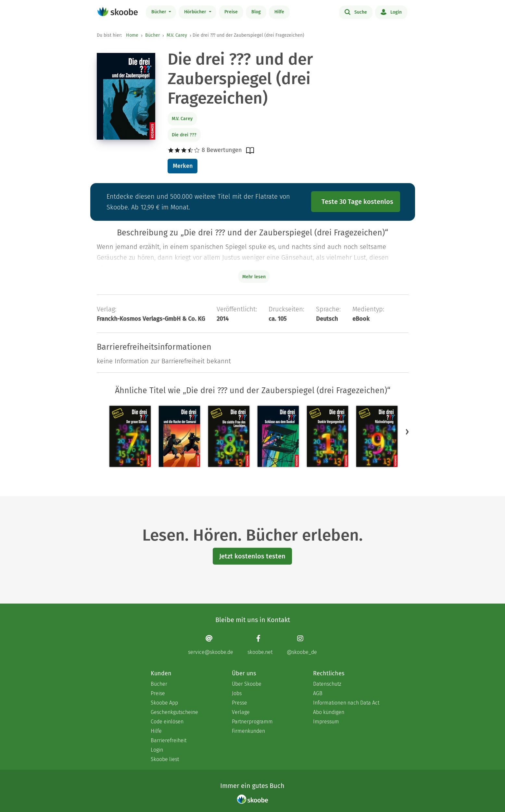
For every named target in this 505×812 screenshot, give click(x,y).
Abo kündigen (329, 712)
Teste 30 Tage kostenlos (357, 202)
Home (132, 35)
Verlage (241, 712)
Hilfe (279, 12)
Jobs (237, 693)
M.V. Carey (177, 35)
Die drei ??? (184, 135)
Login (391, 12)
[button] (407, 432)
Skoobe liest (165, 759)
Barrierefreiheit (169, 740)
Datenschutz (327, 684)
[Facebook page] (260, 645)
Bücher (159, 12)
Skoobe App (164, 703)
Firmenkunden (248, 731)
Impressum (326, 722)
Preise (231, 12)
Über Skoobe (247, 684)
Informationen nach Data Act (346, 703)
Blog (256, 12)
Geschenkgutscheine (174, 712)
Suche (356, 12)
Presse (240, 703)
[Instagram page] (302, 645)
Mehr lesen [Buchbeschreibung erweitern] (254, 277)
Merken (183, 166)
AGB (318, 693)
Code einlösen (167, 722)
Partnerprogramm (252, 722)
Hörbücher (196, 12)
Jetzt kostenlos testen (252, 556)
